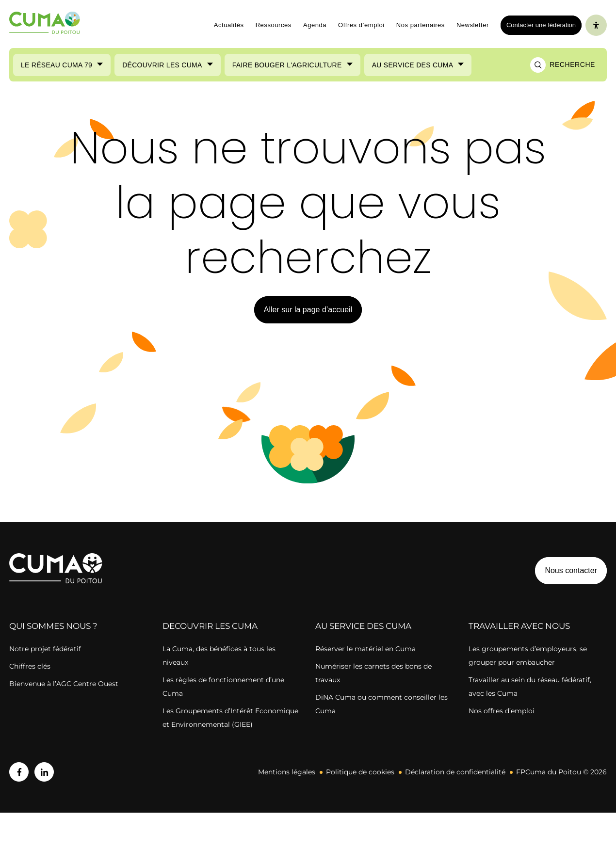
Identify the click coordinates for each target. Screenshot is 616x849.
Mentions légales (287, 772)
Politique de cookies (360, 772)
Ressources (274, 25)
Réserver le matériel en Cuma (365, 649)
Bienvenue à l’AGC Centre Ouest (64, 684)
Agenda (315, 25)
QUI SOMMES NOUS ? (53, 626)
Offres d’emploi (361, 25)
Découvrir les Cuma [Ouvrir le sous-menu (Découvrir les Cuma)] (162, 65)
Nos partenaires (421, 25)
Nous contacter (571, 570)
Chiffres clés (30, 666)
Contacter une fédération (538, 25)
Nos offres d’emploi (502, 711)
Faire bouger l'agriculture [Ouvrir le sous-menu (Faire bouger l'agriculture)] (287, 65)
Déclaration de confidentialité (455, 772)
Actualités (229, 25)
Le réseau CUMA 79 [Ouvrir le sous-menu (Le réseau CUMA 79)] (57, 65)
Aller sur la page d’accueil (308, 310)
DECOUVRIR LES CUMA (210, 626)
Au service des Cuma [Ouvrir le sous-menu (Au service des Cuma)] (413, 65)
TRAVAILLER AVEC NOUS (519, 626)
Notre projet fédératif (45, 649)
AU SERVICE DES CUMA (363, 626)
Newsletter (473, 25)
